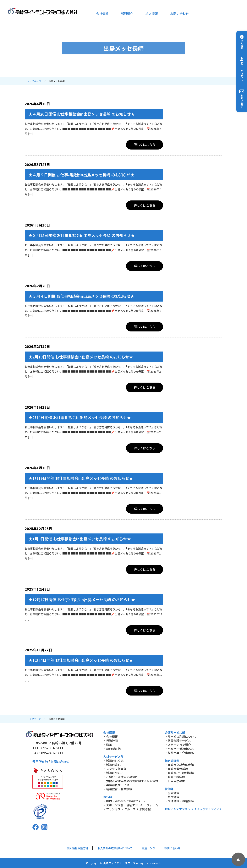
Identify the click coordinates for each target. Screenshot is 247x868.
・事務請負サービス (116, 785)
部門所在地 (40, 762)
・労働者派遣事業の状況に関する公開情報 (131, 781)
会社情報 (102, 14)
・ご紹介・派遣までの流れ (121, 777)
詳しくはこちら (145, 145)
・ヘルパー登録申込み (179, 749)
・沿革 (108, 745)
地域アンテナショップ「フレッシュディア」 (194, 809)
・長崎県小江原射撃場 (179, 773)
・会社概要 (110, 737)
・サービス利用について (181, 737)
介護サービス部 (175, 732)
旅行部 (108, 797)
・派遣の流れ (112, 765)
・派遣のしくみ (113, 761)
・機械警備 (172, 797)
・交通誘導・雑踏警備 (179, 801)
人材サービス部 (113, 757)
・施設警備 (172, 793)
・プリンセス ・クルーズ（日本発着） (128, 809)
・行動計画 (110, 741)
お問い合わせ (179, 14)
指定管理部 (172, 761)
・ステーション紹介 (178, 745)
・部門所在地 (112, 749)
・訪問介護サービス (178, 741)
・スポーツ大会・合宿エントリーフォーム (131, 805)
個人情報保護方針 (78, 848)
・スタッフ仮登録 (115, 769)
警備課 (169, 789)
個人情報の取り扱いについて (115, 848)
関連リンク (148, 848)
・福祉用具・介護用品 (179, 753)
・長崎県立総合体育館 (179, 765)
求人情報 (152, 14)
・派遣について (113, 773)
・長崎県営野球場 (176, 769)
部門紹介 (127, 14)
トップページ (34, 81)
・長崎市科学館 (175, 777)
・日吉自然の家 (175, 781)
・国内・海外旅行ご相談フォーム (125, 801)
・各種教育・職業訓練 (118, 789)
